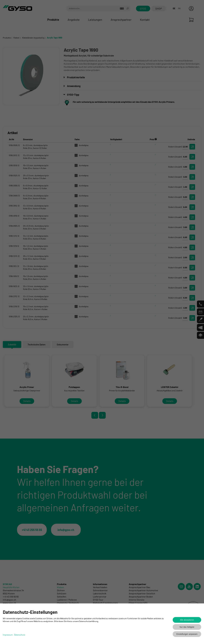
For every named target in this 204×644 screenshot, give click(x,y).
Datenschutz (20, 635)
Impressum (8, 635)
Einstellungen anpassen (187, 634)
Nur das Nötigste (187, 627)
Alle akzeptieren (187, 620)
